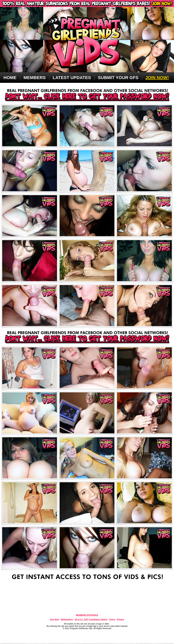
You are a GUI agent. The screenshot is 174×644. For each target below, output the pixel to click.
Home (10, 78)
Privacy (120, 619)
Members (35, 78)
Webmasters (67, 619)
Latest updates (72, 78)
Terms (112, 619)
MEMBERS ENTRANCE (87, 615)
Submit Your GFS (118, 78)
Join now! (157, 78)
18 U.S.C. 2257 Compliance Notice (91, 619)
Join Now (54, 619)
